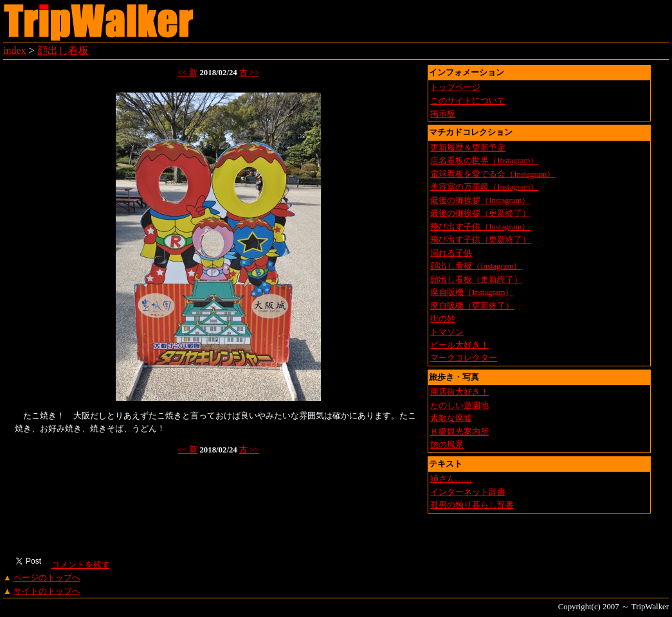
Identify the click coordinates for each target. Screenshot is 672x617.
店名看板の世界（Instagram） (484, 161)
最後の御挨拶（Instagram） (480, 201)
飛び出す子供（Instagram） (480, 227)
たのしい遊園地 (459, 406)
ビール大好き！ (459, 345)
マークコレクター (464, 358)
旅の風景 (447, 445)
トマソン (447, 332)
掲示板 (443, 114)
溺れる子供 (451, 253)
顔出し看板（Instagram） (476, 266)
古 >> (249, 73)
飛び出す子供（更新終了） (480, 240)
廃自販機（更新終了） (472, 306)
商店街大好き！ (459, 392)
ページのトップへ (47, 578)
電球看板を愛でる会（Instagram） (493, 174)
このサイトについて (468, 101)
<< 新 (188, 73)
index (15, 50)
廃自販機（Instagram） (472, 292)
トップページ (455, 87)
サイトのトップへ (47, 591)
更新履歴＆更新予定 (468, 148)
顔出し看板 (63, 50)
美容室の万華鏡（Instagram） (484, 187)
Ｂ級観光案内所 (459, 432)
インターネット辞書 (468, 492)
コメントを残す (80, 565)
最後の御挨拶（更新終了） (480, 213)
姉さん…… (451, 479)
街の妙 (443, 319)
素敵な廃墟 (451, 418)
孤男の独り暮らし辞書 (472, 505)
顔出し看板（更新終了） (476, 280)
